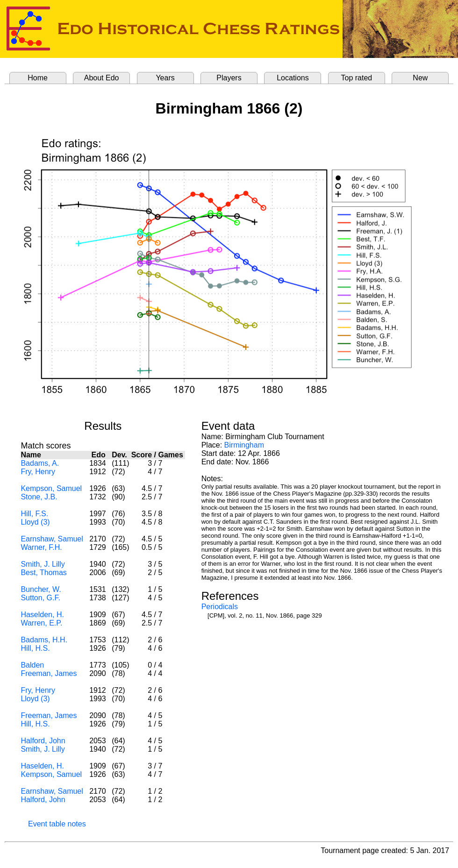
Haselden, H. (42, 615)
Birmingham (244, 445)
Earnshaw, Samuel (52, 539)
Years (165, 78)
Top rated (357, 78)
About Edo (102, 78)
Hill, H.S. (35, 648)
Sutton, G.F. (40, 598)
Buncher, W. (41, 589)
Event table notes (57, 824)
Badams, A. (40, 463)
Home (38, 78)
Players (229, 78)
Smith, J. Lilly (43, 564)
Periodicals (220, 607)
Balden (32, 665)
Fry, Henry (38, 472)
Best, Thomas (43, 573)
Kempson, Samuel (51, 488)
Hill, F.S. (34, 514)
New (420, 78)
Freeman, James (49, 673)
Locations (293, 78)
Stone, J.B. (39, 497)
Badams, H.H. (44, 640)
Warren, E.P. (41, 623)
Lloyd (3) (35, 522)
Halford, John (43, 741)
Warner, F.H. (41, 547)
